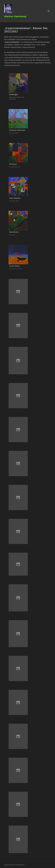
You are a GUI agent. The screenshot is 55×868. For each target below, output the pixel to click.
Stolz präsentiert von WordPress (14, 865)
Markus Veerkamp (15, 16)
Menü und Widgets (49, 13)
